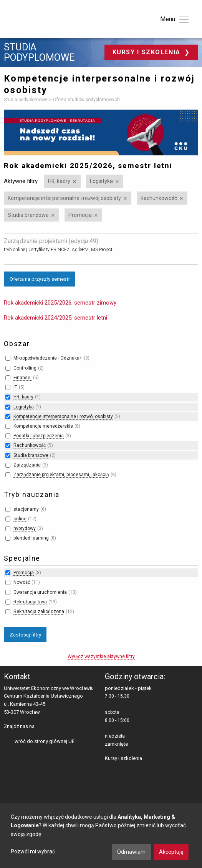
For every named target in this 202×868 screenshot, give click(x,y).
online (20, 519)
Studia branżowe (28, 215)
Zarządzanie (27, 465)
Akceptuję (171, 852)
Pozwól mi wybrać (33, 851)
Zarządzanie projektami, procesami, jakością (61, 475)
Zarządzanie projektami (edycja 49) (51, 241)
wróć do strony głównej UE (45, 741)
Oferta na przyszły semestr (40, 279)
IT (15, 387)
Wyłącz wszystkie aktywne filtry (101, 656)
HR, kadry (59, 181)
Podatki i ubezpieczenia (39, 436)
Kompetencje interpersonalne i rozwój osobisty (64, 198)
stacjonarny (26, 509)
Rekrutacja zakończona (39, 611)
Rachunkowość (159, 198)
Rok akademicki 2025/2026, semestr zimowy (60, 303)
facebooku (42, 727)
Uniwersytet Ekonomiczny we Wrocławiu (42, 18)
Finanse (22, 378)
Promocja (80, 215)
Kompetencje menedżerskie (43, 426)
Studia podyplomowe (39, 52)
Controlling (25, 368)
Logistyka (101, 181)
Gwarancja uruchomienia (40, 592)
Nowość (22, 582)
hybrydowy (25, 528)
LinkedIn (54, 727)
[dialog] (101, 836)
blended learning (31, 538)
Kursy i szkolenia (148, 52)
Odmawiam (131, 852)
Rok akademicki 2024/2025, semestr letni (55, 318)
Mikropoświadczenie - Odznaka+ (48, 358)
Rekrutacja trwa (30, 602)
